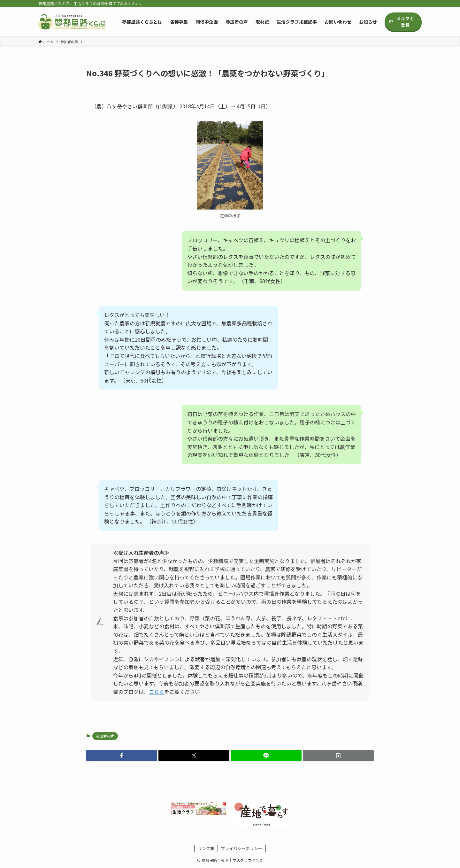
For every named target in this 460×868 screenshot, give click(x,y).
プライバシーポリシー (241, 848)
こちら (157, 692)
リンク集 (206, 848)
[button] (122, 756)
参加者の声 (105, 736)
